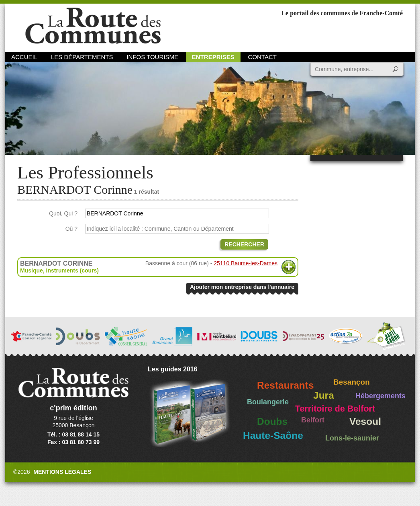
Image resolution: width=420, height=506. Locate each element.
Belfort (313, 420)
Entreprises (213, 57)
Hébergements (380, 396)
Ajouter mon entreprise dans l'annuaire (242, 287)
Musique (32, 270)
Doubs (272, 421)
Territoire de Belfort (335, 409)
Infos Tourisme (152, 57)
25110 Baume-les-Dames (246, 263)
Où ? (71, 229)
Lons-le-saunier (352, 438)
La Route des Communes (93, 26)
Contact (262, 57)
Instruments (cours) (72, 270)
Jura (324, 395)
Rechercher (244, 244)
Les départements (82, 57)
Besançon (352, 382)
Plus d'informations (288, 267)
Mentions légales (62, 472)
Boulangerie (268, 402)
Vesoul (365, 421)
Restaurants (285, 385)
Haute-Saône (273, 435)
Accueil (24, 57)
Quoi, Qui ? (63, 213)
